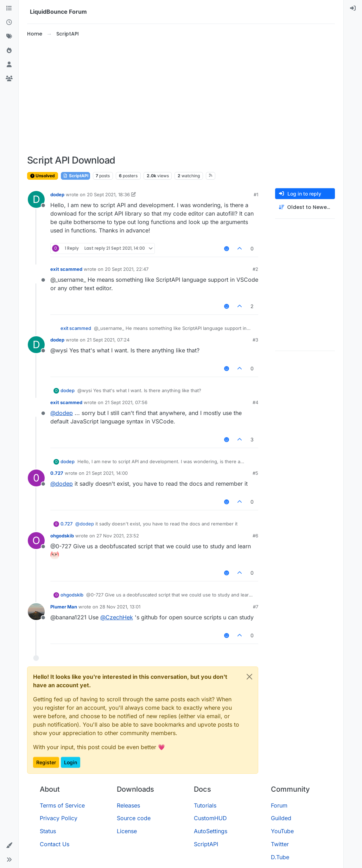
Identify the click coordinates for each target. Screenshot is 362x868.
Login (71, 762)
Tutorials (205, 805)
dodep (57, 194)
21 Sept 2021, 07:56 (126, 402)
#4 (255, 402)
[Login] (353, 8)
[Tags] (9, 37)
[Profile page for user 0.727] (36, 478)
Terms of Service (62, 805)
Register (46, 762)
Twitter (280, 844)
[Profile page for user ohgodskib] (36, 541)
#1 (256, 194)
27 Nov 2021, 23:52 (118, 536)
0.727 (57, 473)
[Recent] (9, 23)
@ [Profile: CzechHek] (117, 617)
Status (48, 831)
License (127, 831)
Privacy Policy (59, 818)
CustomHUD (210, 818)
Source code (134, 818)
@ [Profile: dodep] (62, 413)
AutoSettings (211, 831)
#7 (256, 607)
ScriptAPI (75, 176)
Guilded (281, 818)
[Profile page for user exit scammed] (36, 274)
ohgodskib (62, 536)
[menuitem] (353, 8)
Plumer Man (64, 607)
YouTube (282, 831)
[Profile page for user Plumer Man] (36, 612)
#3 (255, 340)
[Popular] (9, 51)
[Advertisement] (181, 96)
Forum (279, 805)
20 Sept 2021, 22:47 (127, 269)
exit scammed (66, 269)
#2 (255, 269)
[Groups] (9, 79)
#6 (255, 536)
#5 (255, 473)
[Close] (249, 677)
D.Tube (280, 857)
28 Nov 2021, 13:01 (120, 607)
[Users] (9, 65)
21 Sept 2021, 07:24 (108, 340)
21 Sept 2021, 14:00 (107, 473)
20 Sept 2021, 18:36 (108, 194)
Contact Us (55, 844)
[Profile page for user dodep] (36, 199)
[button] (9, 845)
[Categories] (9, 8)
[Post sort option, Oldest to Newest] (305, 207)
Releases (128, 805)
